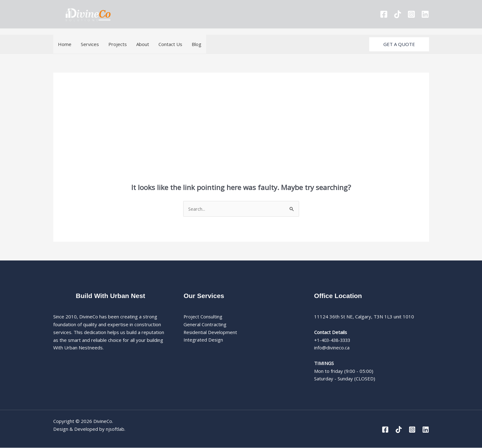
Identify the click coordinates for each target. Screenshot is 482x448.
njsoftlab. (116, 429)
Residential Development (211, 332)
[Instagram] (411, 14)
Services (90, 44)
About (143, 44)
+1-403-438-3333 (334, 340)
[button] (399, 44)
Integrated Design (203, 340)
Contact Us (170, 44)
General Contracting (205, 325)
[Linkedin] (425, 14)
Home (65, 44)
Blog (197, 44)
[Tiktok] (398, 14)
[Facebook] (384, 14)
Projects (118, 44)
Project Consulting (203, 317)
